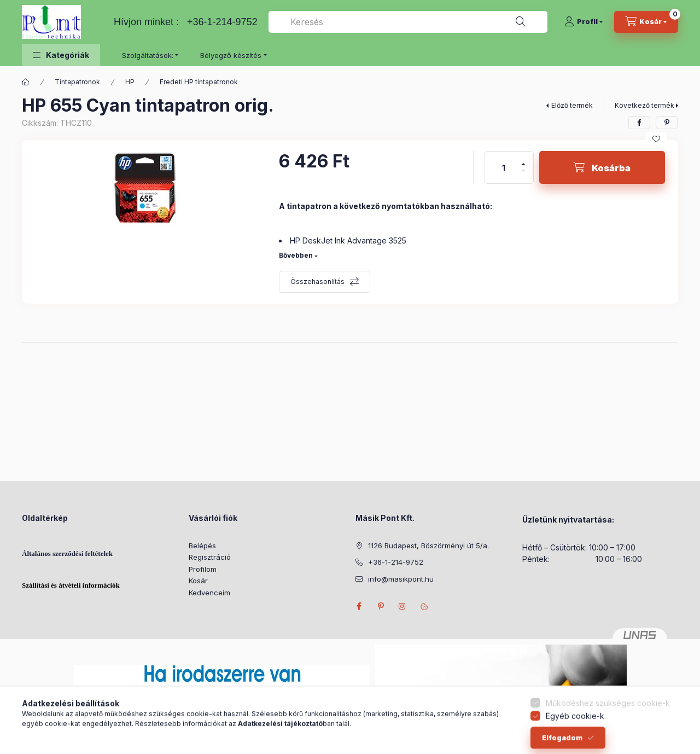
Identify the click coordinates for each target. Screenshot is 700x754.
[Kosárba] (602, 167)
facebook (359, 606)
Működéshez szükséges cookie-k (608, 724)
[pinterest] (667, 123)
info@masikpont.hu (401, 579)
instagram (402, 606)
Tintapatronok (77, 82)
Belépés (202, 546)
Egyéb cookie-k (575, 737)
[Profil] (584, 22)
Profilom (203, 569)
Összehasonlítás (317, 282)
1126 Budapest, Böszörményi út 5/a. (428, 546)
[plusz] (523, 159)
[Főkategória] (26, 82)
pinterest (381, 606)
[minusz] (523, 175)
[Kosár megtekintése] (646, 22)
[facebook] (639, 123)
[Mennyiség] (504, 167)
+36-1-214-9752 (222, 22)
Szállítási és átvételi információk (71, 585)
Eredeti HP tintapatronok (199, 82)
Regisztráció (210, 557)
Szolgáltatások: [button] (148, 55)
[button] (61, 55)
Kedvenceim (209, 593)
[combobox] (408, 22)
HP (130, 82)
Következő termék (644, 105)
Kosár (198, 581)
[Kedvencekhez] (656, 139)
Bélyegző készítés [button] (231, 55)
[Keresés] (521, 22)
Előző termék (572, 105)
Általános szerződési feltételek (67, 553)
